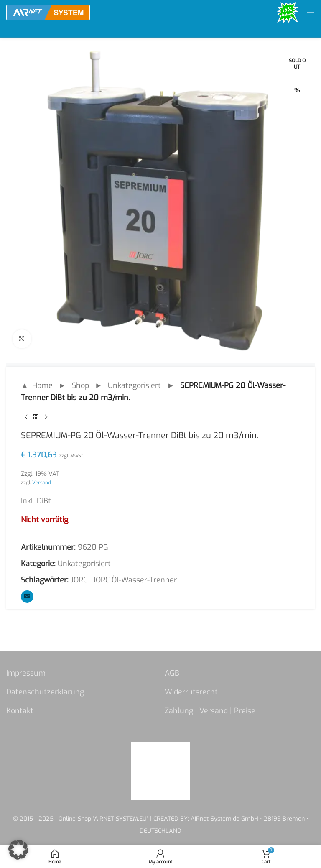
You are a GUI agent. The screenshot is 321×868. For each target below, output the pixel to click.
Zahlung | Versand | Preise (210, 711)
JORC (79, 580)
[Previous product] (26, 417)
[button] (18, 850)
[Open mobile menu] (311, 13)
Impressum (26, 673)
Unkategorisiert (134, 385)
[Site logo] (48, 12)
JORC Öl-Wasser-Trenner (135, 580)
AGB (172, 673)
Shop (80, 385)
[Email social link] (27, 597)
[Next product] (46, 417)
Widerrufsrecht (191, 692)
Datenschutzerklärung (45, 692)
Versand (42, 483)
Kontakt (20, 711)
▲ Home (37, 385)
